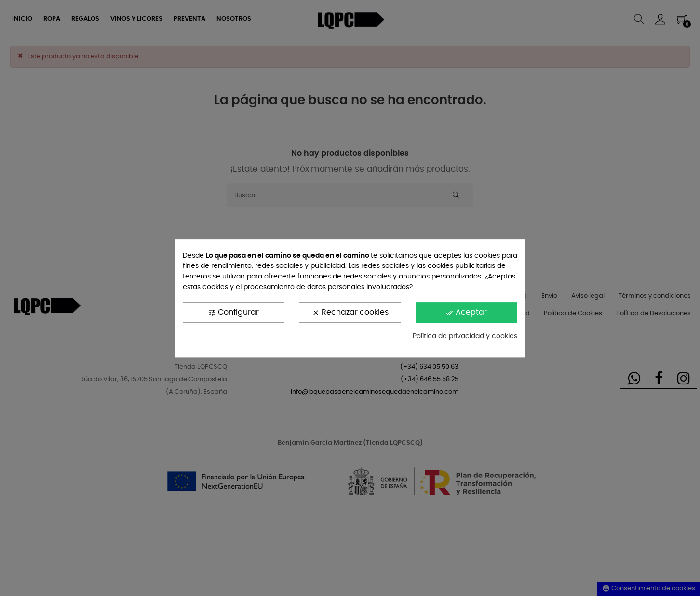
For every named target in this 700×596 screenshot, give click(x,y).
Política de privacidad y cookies (465, 337)
